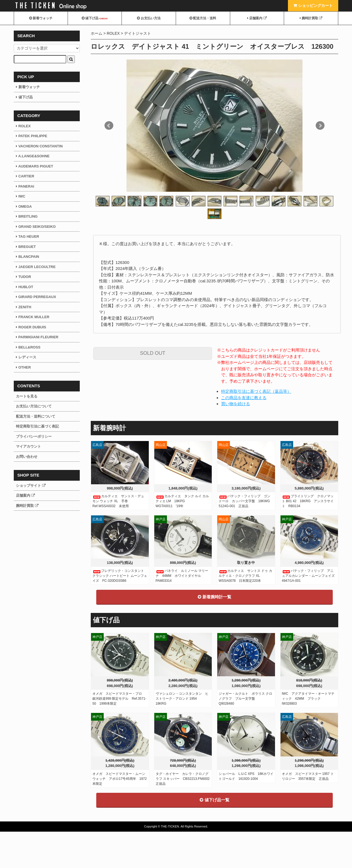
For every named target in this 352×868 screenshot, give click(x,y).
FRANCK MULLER (33, 317)
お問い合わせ (27, 457)
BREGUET (26, 247)
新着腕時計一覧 (215, 633)
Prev (109, 126)
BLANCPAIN (28, 257)
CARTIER (25, 176)
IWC (21, 196)
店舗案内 (257, 18)
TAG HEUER (28, 236)
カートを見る (27, 396)
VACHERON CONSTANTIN (39, 146)
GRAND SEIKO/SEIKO (36, 227)
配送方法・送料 (203, 18)
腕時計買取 (311, 18)
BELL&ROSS (28, 347)
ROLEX (113, 33)
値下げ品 (95, 18)
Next (320, 126)
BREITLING (27, 216)
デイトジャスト (137, 33)
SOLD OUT (153, 353)
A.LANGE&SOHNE (33, 156)
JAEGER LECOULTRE (36, 267)
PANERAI (25, 186)
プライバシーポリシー (34, 436)
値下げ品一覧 (214, 836)
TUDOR (24, 277)
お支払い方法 (149, 18)
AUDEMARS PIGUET (35, 166)
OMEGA (24, 206)
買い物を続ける (236, 404)
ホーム (97, 33)
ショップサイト (31, 486)
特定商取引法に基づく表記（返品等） (256, 391)
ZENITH (24, 307)
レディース (26, 357)
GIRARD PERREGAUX (36, 297)
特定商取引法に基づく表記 (37, 426)
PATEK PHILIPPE (32, 136)
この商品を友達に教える (244, 398)
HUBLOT (25, 287)
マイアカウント (28, 446)
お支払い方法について (34, 406)
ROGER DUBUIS (31, 327)
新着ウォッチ (41, 18)
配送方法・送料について (36, 416)
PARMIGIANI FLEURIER (37, 337)
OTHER (23, 367)
